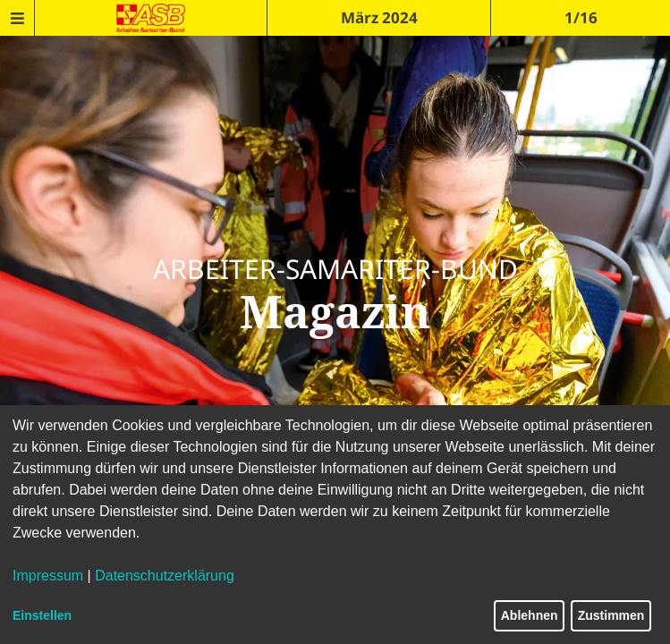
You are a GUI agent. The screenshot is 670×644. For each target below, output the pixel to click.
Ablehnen (530, 615)
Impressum (48, 576)
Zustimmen (611, 615)
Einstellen (42, 615)
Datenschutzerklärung (165, 576)
